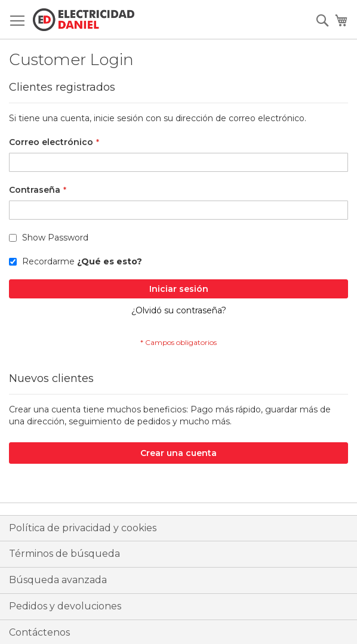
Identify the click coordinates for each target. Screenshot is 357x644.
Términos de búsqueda (64, 554)
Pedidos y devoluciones (65, 606)
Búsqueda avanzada (58, 580)
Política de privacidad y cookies (83, 528)
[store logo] (84, 20)
